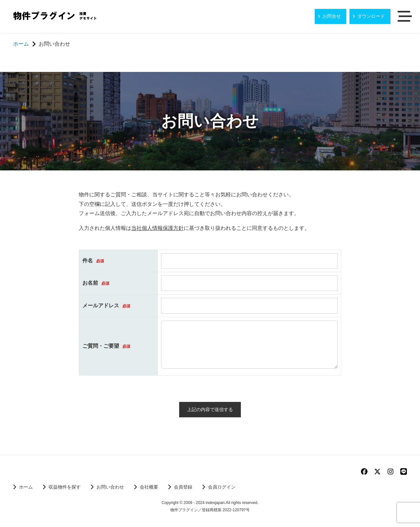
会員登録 (183, 487)
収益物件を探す (65, 487)
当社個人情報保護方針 (157, 228)
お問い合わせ (110, 487)
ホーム (26, 487)
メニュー (405, 17)
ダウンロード (371, 16)
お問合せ (332, 16)
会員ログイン (222, 487)
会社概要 (149, 487)
